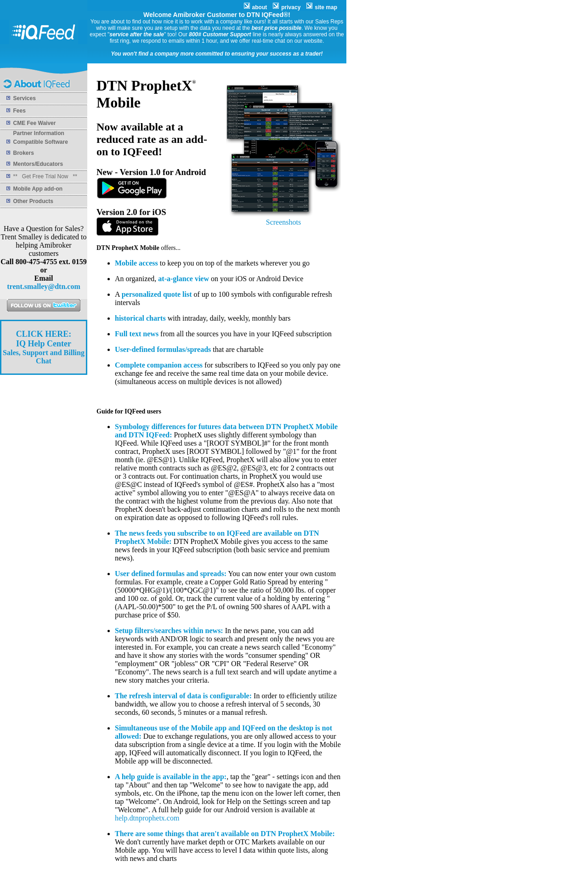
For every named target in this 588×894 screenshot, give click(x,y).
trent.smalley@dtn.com (43, 286)
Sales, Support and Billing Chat (44, 348)
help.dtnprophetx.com (147, 818)
